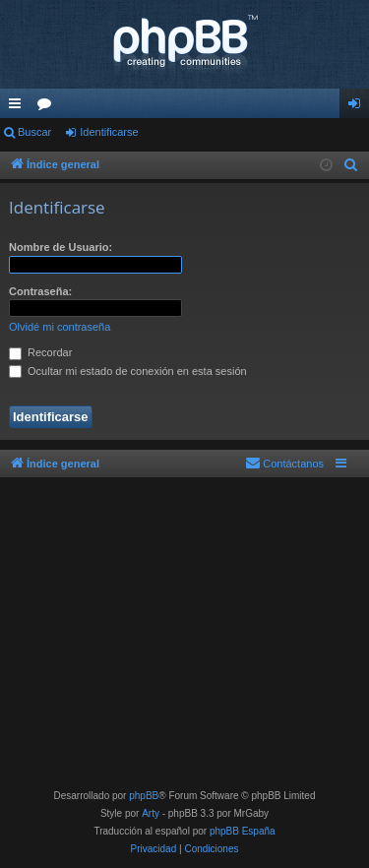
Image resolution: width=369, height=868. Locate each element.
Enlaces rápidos (19, 107)
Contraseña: (40, 291)
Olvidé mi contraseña (60, 327)
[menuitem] (351, 165)
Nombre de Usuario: (61, 247)
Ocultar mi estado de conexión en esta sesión (128, 371)
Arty (151, 813)
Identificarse (109, 132)
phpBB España (243, 831)
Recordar (40, 352)
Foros (48, 107)
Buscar (34, 132)
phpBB (144, 796)
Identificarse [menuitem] (359, 107)
